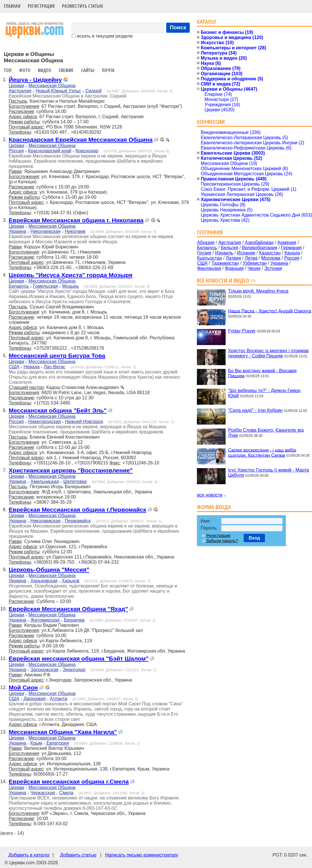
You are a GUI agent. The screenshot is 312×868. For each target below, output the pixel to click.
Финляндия (209, 268)
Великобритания (260, 248)
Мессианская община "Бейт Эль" (58, 410)
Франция (234, 268)
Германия (291, 248)
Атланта (59, 699)
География (210, 232)
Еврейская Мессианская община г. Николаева (76, 220)
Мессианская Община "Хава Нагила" (63, 732)
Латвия (233, 258)
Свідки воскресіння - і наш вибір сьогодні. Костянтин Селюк (262, 453)
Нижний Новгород (84, 422)
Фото (25, 70)
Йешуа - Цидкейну (35, 80)
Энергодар (74, 670)
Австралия (20, 91)
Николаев (75, 231)
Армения (287, 243)
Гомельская (45, 286)
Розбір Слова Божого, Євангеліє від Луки (266, 433)
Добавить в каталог (29, 855)
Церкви (16, 86)
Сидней (93, 91)
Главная (12, 6)
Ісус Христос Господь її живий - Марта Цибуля (268, 473)
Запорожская (44, 670)
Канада (292, 253)
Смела (66, 793)
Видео (44, 70)
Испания (246, 253)
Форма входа (214, 507)
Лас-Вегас (55, 367)
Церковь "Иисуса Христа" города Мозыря (70, 275)
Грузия (204, 253)
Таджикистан (225, 263)
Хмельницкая (45, 481)
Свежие (66, 70)
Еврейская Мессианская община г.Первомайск (77, 510)
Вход (254, 538)
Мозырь (71, 286)
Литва (251, 258)
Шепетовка (75, 481)
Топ (8, 70)
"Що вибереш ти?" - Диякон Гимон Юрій (264, 393)
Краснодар (87, 151)
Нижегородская (44, 422)
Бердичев (74, 620)
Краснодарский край (50, 151)
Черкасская (43, 793)
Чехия (254, 268)
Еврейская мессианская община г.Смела (69, 782)
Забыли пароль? (222, 541)
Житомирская (45, 620)
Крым (36, 743)
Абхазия (206, 243)
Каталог (207, 22)
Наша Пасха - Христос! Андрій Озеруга (270, 311)
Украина (17, 231)
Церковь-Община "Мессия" (49, 570)
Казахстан (270, 253)
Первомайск (78, 521)
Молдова (271, 258)
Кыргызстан (209, 258)
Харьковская (44, 581)
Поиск (178, 27)
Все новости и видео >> (226, 280)
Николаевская (45, 231)
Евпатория (58, 743)
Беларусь (19, 286)
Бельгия (230, 248)
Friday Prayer (242, 331)
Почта (108, 70)
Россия (16, 151)
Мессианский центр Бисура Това (57, 356)
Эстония (273, 268)
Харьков (70, 581)
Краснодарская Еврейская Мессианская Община (81, 140)
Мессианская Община (52, 86)
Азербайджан (259, 243)
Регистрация (41, 6)
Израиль (224, 253)
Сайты (88, 70)
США (14, 367)
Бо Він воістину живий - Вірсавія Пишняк (262, 373)
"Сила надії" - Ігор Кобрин (255, 410)
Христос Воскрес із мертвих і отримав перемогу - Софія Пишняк (268, 353)
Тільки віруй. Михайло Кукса (258, 291)
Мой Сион (23, 687)
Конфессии (211, 122)
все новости (210, 495)
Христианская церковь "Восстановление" (71, 470)
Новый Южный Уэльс (58, 91)
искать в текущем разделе (102, 36)
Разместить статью (83, 6)
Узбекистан (255, 263)
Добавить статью (78, 855)
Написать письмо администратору (142, 855)
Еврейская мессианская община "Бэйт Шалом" (79, 658)
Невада (32, 367)
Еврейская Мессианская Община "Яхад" (68, 609)
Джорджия (35, 699)
